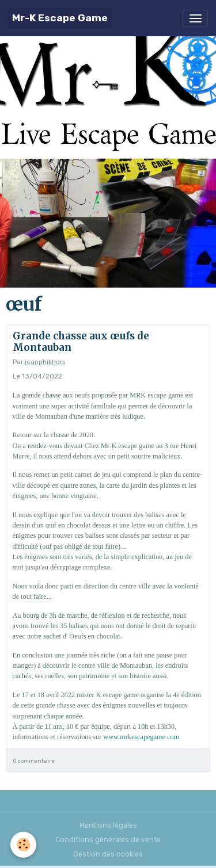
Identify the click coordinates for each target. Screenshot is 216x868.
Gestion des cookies (108, 854)
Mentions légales (108, 825)
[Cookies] (23, 845)
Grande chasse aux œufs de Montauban (81, 342)
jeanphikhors (45, 362)
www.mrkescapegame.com (141, 737)
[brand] (60, 18)
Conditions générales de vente (108, 840)
